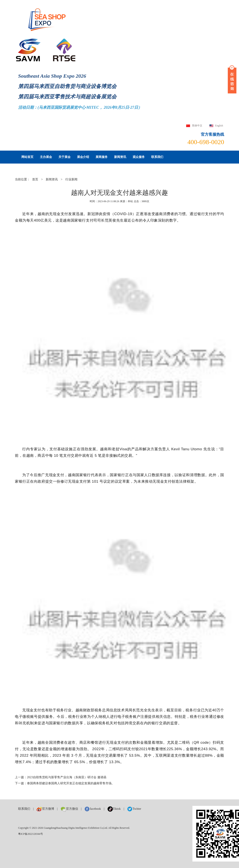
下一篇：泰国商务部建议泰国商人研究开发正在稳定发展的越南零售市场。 (65, 783)
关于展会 (64, 157)
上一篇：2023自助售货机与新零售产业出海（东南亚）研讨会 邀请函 (61, 777)
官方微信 (69, 809)
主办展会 (46, 157)
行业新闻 (71, 179)
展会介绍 (83, 157)
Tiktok (114, 809)
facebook (93, 809)
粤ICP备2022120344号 (31, 834)
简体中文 (197, 126)
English (219, 126)
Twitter (134, 809)
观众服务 (139, 157)
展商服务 (102, 157)
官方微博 (45, 809)
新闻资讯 (120, 157)
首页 (35, 179)
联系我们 (157, 157)
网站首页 (27, 157)
